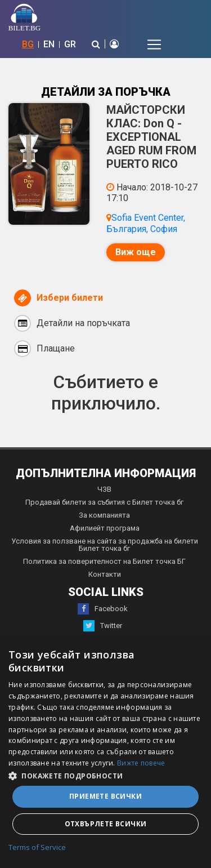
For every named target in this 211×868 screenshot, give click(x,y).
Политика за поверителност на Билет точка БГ (104, 561)
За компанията (104, 515)
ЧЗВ (104, 489)
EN (49, 44)
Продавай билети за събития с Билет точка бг (104, 502)
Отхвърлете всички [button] (106, 824)
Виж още (136, 252)
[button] (105, 775)
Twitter (103, 626)
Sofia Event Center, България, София (146, 223)
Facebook (103, 609)
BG (28, 44)
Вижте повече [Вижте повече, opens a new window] (141, 763)
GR (70, 44)
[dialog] (105, 752)
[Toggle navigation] (154, 44)
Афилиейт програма (105, 528)
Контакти (105, 574)
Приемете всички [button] (105, 796)
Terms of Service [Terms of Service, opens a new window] (37, 848)
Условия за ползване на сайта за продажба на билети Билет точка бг (105, 545)
